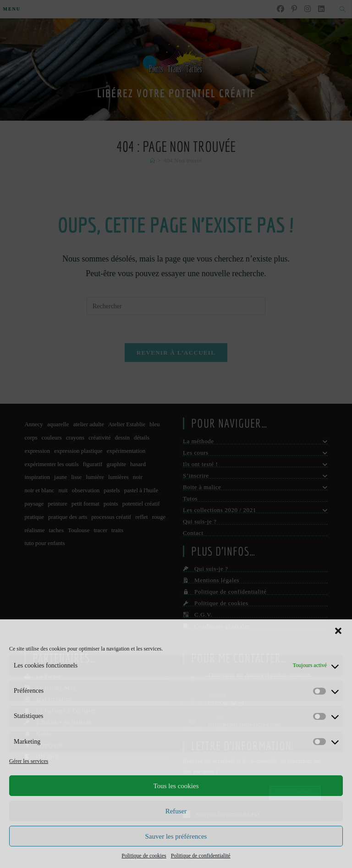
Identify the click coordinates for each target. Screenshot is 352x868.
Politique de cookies (144, 856)
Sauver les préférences (176, 836)
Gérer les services (29, 761)
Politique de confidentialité (201, 856)
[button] (338, 631)
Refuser (176, 811)
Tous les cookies (176, 786)
